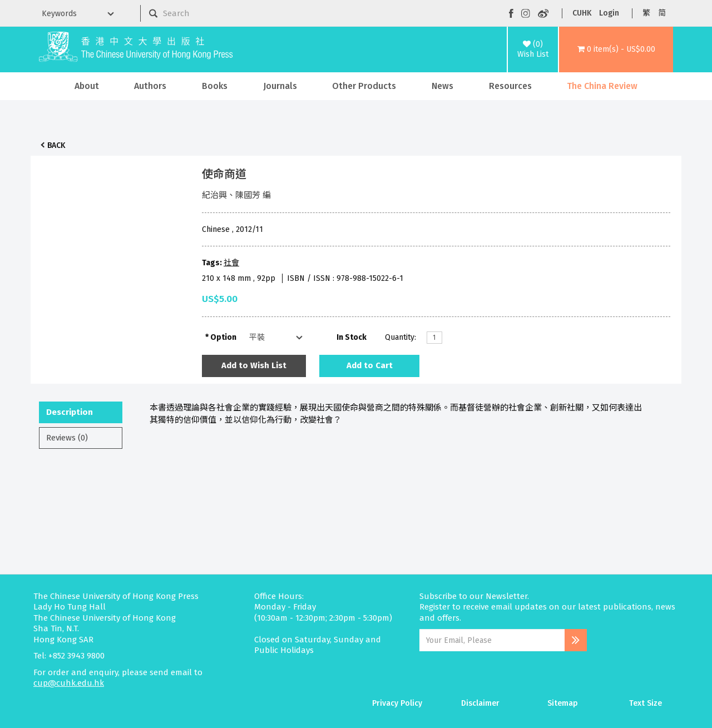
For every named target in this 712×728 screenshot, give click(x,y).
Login (609, 13)
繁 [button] (646, 13)
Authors (150, 86)
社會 (231, 263)
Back (56, 145)
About (87, 86)
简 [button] (662, 13)
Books (215, 86)
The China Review (602, 86)
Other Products (364, 86)
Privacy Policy (397, 703)
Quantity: (400, 337)
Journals (280, 86)
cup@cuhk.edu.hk (69, 683)
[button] (616, 49)
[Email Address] (492, 640)
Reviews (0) (67, 438)
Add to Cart (370, 365)
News (442, 86)
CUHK (582, 13)
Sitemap (563, 703)
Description (70, 412)
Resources (510, 86)
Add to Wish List (254, 365)
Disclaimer (480, 703)
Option (223, 337)
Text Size (646, 703)
